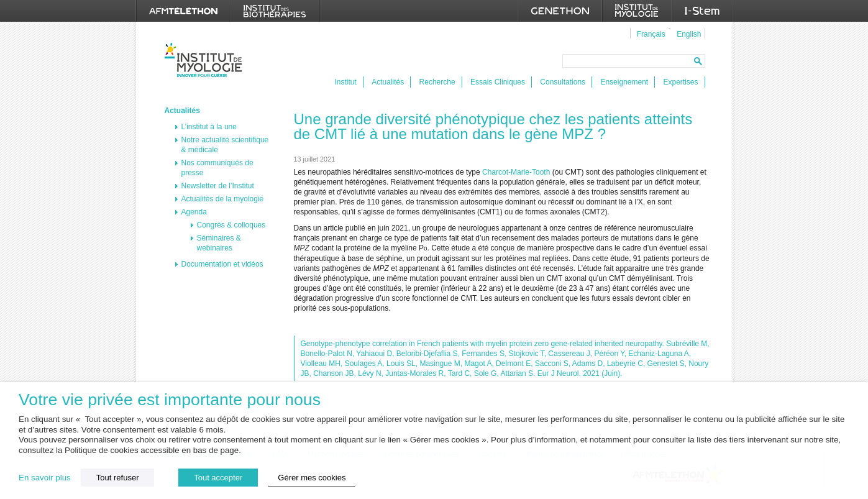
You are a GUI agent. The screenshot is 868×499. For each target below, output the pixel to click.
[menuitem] (650, 34)
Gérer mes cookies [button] (312, 478)
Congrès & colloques (231, 225)
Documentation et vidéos (222, 264)
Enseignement (624, 82)
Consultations (563, 82)
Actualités (388, 82)
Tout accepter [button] (218, 478)
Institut (346, 82)
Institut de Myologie (206, 60)
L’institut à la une (209, 127)
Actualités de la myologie (223, 199)
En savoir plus (45, 478)
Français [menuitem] (651, 34)
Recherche (437, 82)
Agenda (194, 212)
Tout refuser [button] (118, 478)
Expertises (680, 82)
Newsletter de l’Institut (218, 186)
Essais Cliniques (498, 82)
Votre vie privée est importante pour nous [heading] (170, 400)
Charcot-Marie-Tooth (516, 172)
